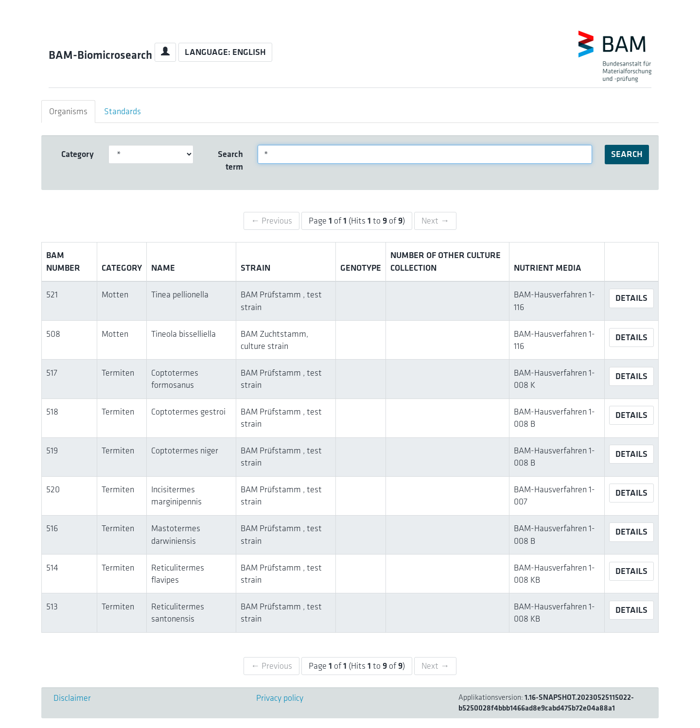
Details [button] (631, 298)
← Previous (271, 221)
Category (78, 154)
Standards (122, 111)
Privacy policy (280, 698)
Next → (435, 221)
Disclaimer (72, 698)
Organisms (68, 111)
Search (627, 154)
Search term (230, 160)
